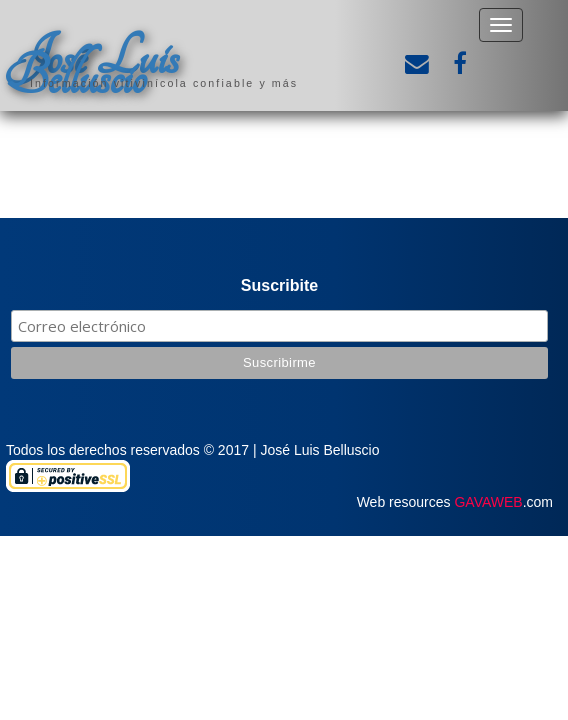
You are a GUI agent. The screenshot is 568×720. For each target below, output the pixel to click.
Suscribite (279, 285)
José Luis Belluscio (92, 67)
